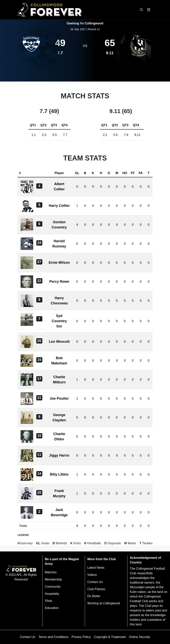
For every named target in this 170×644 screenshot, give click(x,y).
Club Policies (96, 589)
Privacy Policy (81, 637)
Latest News (96, 568)
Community (53, 587)
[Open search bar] (141, 10)
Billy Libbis (59, 474)
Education (52, 608)
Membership (53, 579)
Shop (48, 601)
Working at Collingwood (104, 603)
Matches (51, 572)
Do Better (94, 596)
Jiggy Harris (59, 455)
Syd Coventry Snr (59, 321)
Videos (92, 575)
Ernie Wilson (59, 263)
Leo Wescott (59, 342)
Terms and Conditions (53, 637)
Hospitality (52, 594)
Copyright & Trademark (110, 637)
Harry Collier (59, 206)
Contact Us (95, 582)
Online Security (140, 637)
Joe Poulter (59, 398)
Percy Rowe (59, 282)
